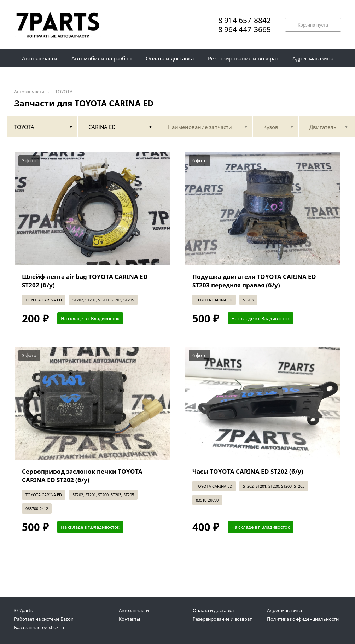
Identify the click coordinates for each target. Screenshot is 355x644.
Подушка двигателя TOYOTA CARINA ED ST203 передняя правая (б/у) (254, 281)
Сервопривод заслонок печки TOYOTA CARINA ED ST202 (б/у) (82, 476)
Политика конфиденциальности (303, 619)
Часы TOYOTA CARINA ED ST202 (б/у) (248, 471)
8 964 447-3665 (245, 29)
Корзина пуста (313, 25)
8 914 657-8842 (245, 20)
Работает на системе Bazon (44, 619)
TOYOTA (64, 92)
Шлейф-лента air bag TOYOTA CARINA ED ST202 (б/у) (85, 281)
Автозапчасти (29, 92)
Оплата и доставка (213, 610)
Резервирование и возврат (222, 619)
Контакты (129, 619)
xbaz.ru (56, 627)
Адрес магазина (284, 610)
